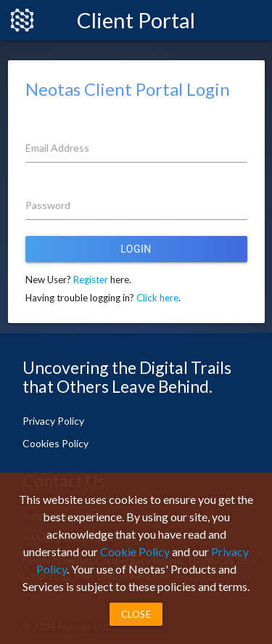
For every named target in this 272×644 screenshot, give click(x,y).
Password (48, 205)
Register (91, 280)
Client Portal (136, 20)
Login (136, 249)
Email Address (57, 148)
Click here (157, 298)
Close (136, 614)
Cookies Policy (55, 443)
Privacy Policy (53, 421)
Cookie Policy (135, 551)
